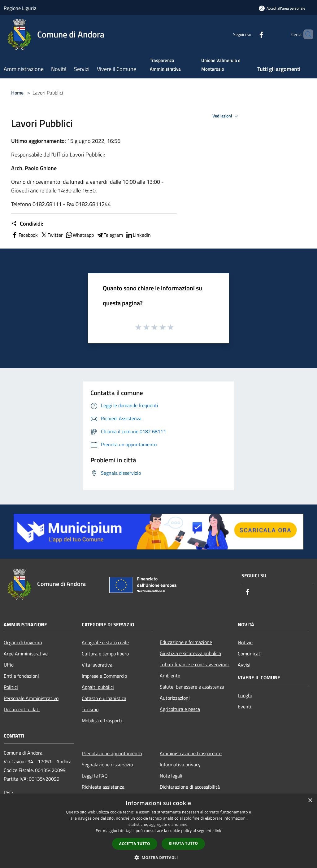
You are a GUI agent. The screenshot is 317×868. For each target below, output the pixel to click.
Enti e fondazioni (21, 676)
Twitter (52, 235)
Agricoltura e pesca (180, 709)
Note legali (171, 776)
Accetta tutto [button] (135, 844)
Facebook (24, 235)
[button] (158, 857)
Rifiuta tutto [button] (183, 843)
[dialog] (158, 831)
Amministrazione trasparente (191, 753)
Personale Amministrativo (31, 698)
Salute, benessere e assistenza (192, 687)
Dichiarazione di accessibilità (190, 787)
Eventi (245, 707)
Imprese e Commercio (104, 676)
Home (17, 93)
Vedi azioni (226, 116)
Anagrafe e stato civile (105, 642)
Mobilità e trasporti (102, 720)
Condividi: (27, 224)
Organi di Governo (23, 642)
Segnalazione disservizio (107, 764)
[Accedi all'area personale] (282, 8)
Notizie (245, 642)
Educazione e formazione (186, 642)
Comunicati (250, 654)
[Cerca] (306, 34)
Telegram (110, 235)
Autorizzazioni (175, 698)
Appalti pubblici (98, 687)
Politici (11, 687)
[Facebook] (251, 34)
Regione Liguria (20, 8)
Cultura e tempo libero (105, 654)
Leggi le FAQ (95, 776)
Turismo (90, 709)
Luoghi (245, 695)
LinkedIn (138, 235)
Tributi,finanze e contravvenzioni (194, 664)
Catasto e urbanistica (104, 698)
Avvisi (244, 665)
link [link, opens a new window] (218, 831)
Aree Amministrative (26, 654)
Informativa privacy (180, 764)
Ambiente (170, 676)
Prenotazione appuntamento (112, 753)
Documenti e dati (22, 709)
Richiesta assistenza (103, 787)
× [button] (310, 801)
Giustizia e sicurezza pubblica (190, 653)
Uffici (9, 665)
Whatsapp (80, 235)
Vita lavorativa (97, 665)
